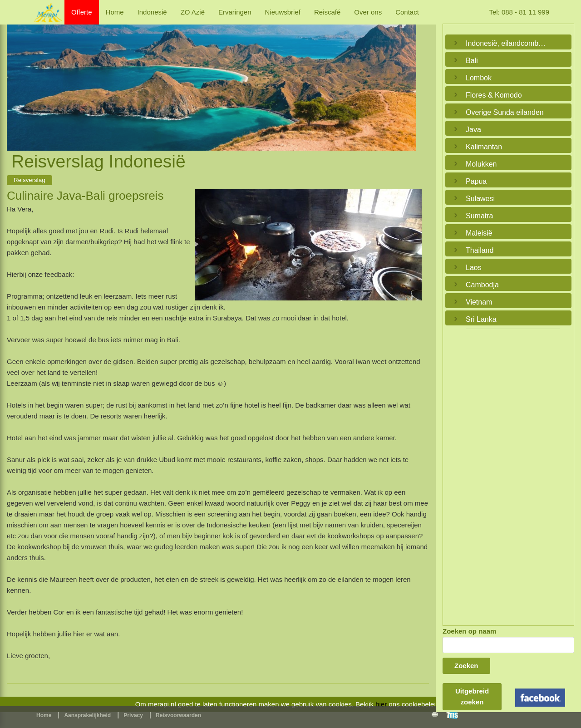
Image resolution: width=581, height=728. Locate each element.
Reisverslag (30, 180)
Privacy (133, 715)
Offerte (82, 12)
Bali (472, 61)
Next (407, 77)
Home (115, 12)
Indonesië (152, 12)
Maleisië (479, 233)
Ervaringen (235, 12)
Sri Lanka (481, 319)
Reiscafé (327, 12)
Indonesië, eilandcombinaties (506, 43)
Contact (407, 12)
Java (473, 130)
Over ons (368, 12)
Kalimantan (484, 147)
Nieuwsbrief (283, 12)
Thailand (480, 250)
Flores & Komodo (494, 95)
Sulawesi (480, 199)
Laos (474, 268)
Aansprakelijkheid (87, 715)
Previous (16, 77)
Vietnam (479, 302)
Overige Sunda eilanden (505, 112)
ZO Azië (193, 12)
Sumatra (479, 216)
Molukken (481, 164)
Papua (476, 181)
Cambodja (482, 285)
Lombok (479, 78)
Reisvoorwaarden (178, 715)
